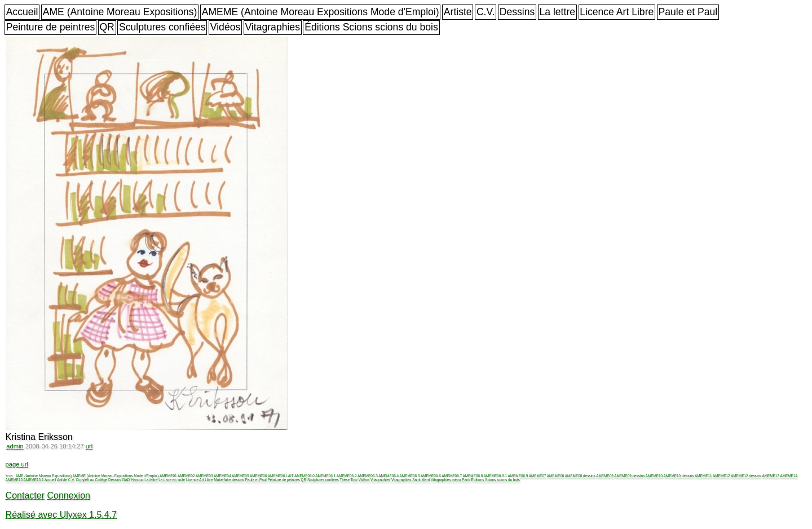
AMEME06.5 (410, 476)
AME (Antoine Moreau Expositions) (120, 12)
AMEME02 (186, 476)
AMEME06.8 (473, 476)
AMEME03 (204, 476)
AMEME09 (605, 476)
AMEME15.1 (34, 480)
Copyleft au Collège (91, 480)
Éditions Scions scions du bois (371, 27)
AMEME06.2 (347, 476)
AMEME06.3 (368, 476)
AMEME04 (222, 476)
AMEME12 (721, 476)
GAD (126, 480)
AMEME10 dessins (679, 476)
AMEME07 (538, 476)
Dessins (517, 12)
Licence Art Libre (617, 12)
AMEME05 (240, 476)
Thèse (345, 480)
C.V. (486, 12)
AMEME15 (14, 480)
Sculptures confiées (162, 27)
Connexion (69, 495)
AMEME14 (789, 476)
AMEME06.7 (452, 476)
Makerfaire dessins (229, 480)
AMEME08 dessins (580, 476)
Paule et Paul (688, 12)
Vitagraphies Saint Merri (411, 480)
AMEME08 (556, 476)
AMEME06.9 (518, 476)
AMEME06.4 (389, 476)
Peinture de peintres (50, 27)
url (89, 446)
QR (107, 27)
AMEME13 (771, 476)
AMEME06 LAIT (281, 476)
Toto (354, 480)
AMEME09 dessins (629, 476)
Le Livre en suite (172, 480)
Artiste (458, 12)
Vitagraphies (272, 27)
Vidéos (225, 27)
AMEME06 (259, 476)
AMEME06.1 (325, 476)
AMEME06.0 (304, 476)
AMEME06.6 (431, 476)
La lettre (557, 12)
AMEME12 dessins (746, 476)
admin (15, 446)
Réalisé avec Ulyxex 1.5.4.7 (61, 515)
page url (17, 464)
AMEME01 (168, 476)
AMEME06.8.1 (495, 476)
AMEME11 (703, 476)
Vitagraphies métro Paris (451, 480)
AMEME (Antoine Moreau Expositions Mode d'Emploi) (321, 12)
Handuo (137, 480)
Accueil (22, 12)
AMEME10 (654, 476)
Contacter (25, 495)
